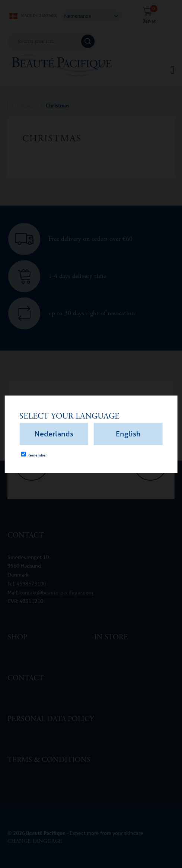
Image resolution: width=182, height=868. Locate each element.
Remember (37, 455)
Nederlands (54, 434)
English (128, 434)
